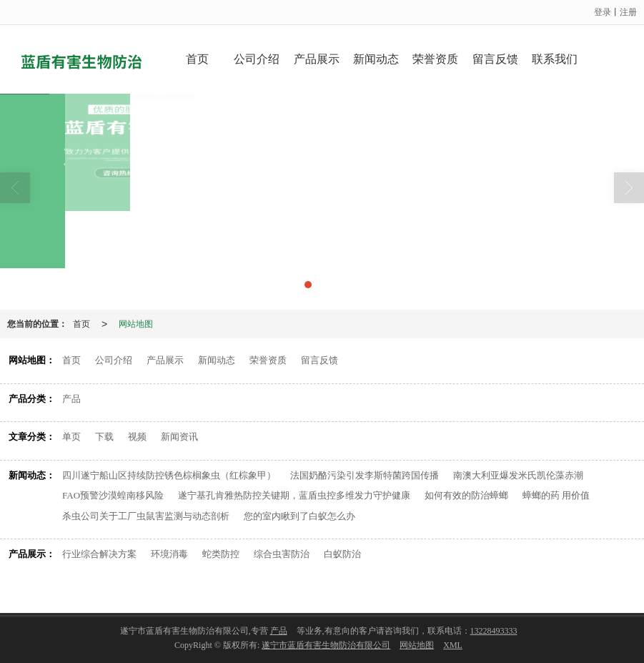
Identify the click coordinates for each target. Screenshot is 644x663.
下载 (104, 437)
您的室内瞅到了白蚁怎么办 (299, 516)
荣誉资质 (435, 59)
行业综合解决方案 (99, 554)
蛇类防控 (221, 554)
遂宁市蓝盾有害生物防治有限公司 (326, 645)
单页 (71, 437)
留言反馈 (495, 59)
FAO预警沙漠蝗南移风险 (113, 495)
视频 (137, 437)
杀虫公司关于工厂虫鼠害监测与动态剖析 (146, 516)
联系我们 (555, 59)
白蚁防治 (342, 554)
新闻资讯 (179, 437)
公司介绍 (257, 59)
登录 (603, 12)
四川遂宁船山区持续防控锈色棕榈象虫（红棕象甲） (169, 475)
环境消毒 (169, 554)
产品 (71, 399)
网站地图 (136, 324)
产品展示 (317, 59)
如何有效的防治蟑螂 (466, 495)
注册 (628, 12)
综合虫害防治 (282, 554)
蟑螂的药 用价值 (556, 495)
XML (453, 645)
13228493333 (494, 631)
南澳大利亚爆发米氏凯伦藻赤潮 (518, 475)
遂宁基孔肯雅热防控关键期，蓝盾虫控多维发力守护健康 (294, 495)
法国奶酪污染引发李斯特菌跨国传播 (365, 475)
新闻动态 (376, 59)
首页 (197, 59)
